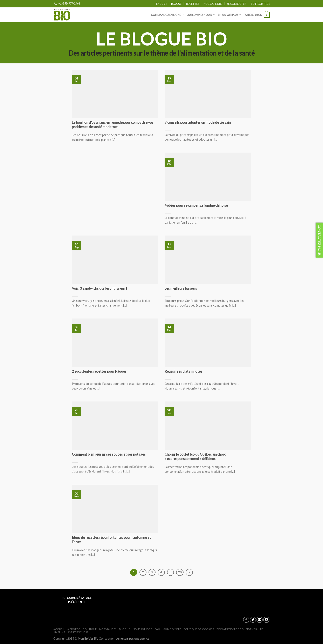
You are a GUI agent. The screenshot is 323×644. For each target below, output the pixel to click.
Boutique (90, 629)
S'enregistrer (260, 4)
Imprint (60, 632)
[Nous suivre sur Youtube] (266, 620)
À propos (74, 629)
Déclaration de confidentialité (240, 629)
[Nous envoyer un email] (260, 620)
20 (180, 572)
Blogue (176, 4)
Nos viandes (108, 629)
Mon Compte (172, 629)
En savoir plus (229, 15)
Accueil (59, 629)
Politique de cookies (199, 629)
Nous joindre (213, 4)
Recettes (193, 4)
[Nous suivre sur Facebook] (246, 620)
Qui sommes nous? (201, 15)
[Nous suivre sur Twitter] (253, 620)
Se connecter (237, 4)
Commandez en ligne (167, 15)
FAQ (157, 629)
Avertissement (78, 632)
